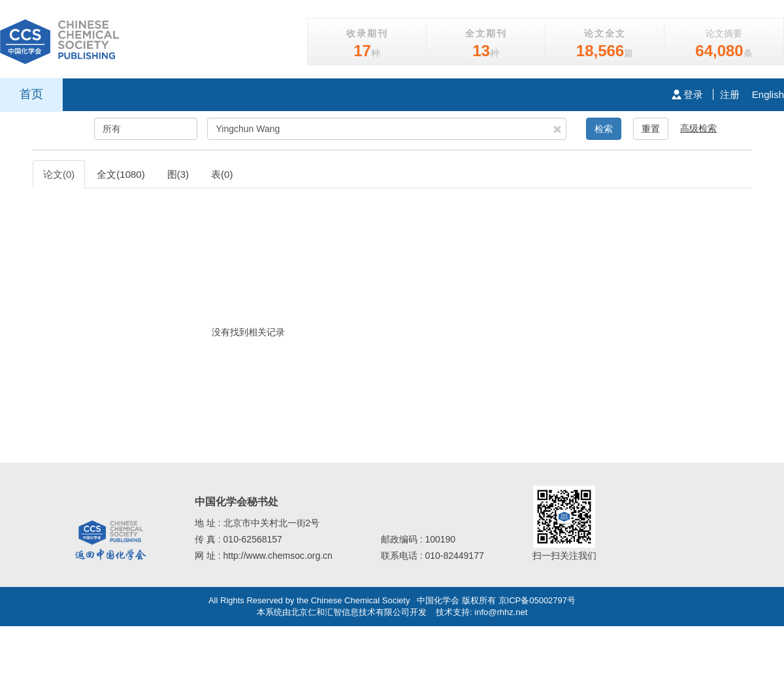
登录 (687, 94)
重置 (651, 129)
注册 (730, 94)
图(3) (178, 174)
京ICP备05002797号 (537, 600)
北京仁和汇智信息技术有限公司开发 (359, 612)
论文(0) (59, 174)
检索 (604, 129)
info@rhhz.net (501, 612)
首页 (31, 94)
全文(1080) (121, 174)
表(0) (222, 174)
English (768, 94)
